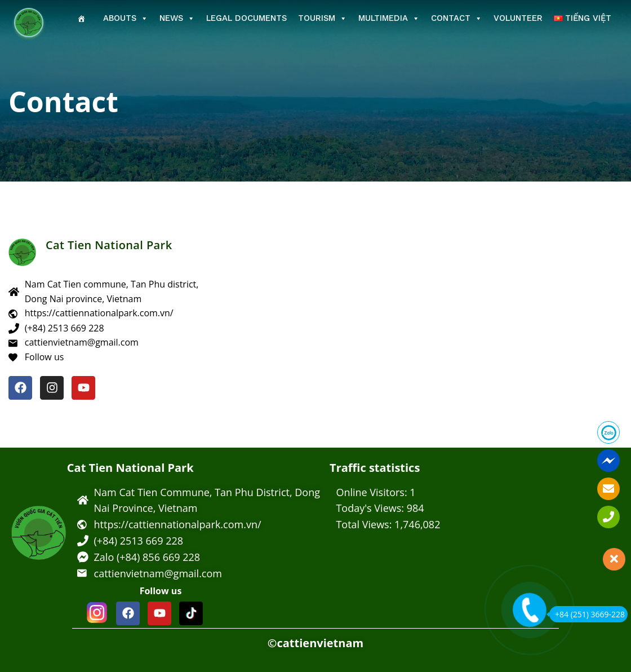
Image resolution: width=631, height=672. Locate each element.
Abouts (126, 18)
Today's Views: (371, 508)
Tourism (323, 18)
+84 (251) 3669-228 (587, 614)
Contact (457, 18)
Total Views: (365, 524)
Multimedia (389, 18)
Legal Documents (246, 18)
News (177, 18)
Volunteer (518, 18)
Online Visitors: (373, 492)
